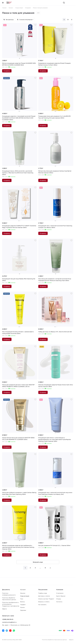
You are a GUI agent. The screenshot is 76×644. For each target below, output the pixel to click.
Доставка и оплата (44, 596)
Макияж (23, 593)
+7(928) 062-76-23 (8, 619)
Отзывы (59, 599)
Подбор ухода (43, 593)
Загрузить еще (38, 562)
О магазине (60, 593)
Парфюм (23, 605)
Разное (22, 607)
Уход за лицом (25, 596)
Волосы (22, 602)
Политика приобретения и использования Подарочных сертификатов (11, 604)
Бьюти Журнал (61, 596)
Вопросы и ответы (44, 602)
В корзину (7, 71)
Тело (22, 599)
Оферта (4, 609)
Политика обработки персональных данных (54, 640)
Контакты (59, 602)
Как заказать (42, 605)
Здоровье (23, 610)
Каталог (23, 590)
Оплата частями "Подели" (46, 599)
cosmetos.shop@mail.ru (9, 622)
